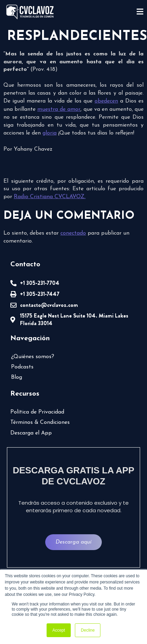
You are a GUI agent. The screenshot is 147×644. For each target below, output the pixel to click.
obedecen (106, 101)
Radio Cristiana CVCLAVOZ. (50, 197)
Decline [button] (88, 630)
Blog (17, 377)
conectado (73, 233)
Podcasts (22, 367)
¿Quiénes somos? (33, 357)
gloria (50, 133)
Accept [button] (59, 630)
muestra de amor (59, 109)
